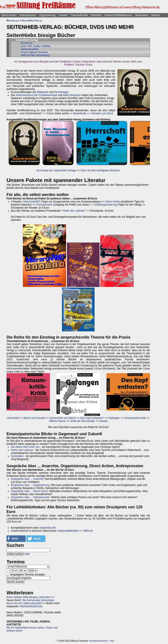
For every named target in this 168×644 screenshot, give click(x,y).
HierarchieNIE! (32, 202)
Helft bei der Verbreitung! (35, 55)
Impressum (102, 641)
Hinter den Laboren (74, 211)
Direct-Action (9, 15)
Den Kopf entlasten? (92, 418)
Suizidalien (17, 456)
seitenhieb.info (47, 528)
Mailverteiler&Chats (31, 606)
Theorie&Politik (79, 15)
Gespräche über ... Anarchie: (27, 479)
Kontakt (93, 641)
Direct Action (113, 202)
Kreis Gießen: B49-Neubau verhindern (29, 597)
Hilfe (27, 554)
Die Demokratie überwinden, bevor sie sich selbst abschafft (31, 602)
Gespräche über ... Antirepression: (31, 497)
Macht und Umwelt (34, 418)
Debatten (96, 15)
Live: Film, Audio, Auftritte (36, 46)
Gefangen (114, 418)
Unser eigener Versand (34, 52)
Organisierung (47, 15)
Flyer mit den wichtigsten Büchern (100, 170)
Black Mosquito (72, 95)
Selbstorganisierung (105, 205)
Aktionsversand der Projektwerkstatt (36, 95)
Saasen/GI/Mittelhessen (118, 15)
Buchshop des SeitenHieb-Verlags (57, 170)
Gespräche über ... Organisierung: (31, 485)
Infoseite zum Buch (102, 113)
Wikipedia (42, 92)
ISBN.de (88, 531)
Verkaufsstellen (30, 49)
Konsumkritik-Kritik (135, 418)
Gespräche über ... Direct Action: (30, 491)
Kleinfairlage (61, 92)
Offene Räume (58, 421)
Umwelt (63, 15)
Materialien (142, 15)
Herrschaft (13, 418)
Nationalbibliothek (68, 531)
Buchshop (27, 43)
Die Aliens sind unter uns (25, 447)
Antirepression (28, 15)
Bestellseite (80, 113)
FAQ (112, 641)
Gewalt (103, 421)
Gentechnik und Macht (63, 418)
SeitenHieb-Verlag (32, 20)
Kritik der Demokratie (83, 421)
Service (155, 15)
